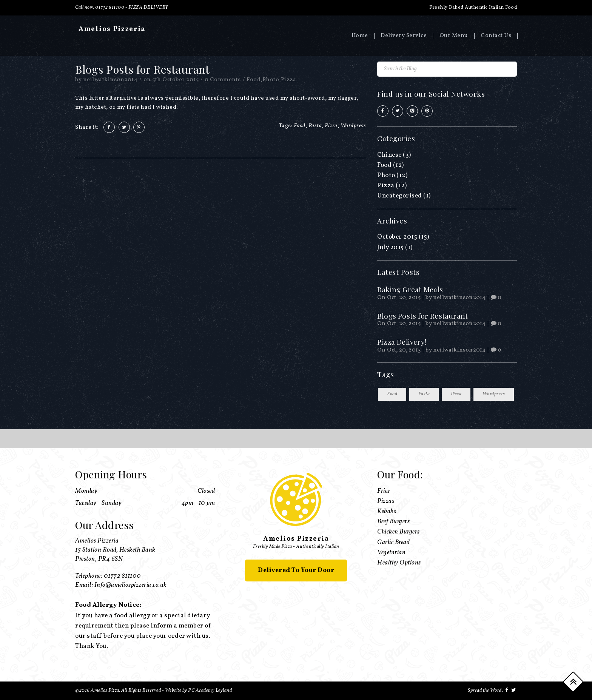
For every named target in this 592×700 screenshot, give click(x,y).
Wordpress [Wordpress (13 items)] (494, 394)
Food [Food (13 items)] (392, 394)
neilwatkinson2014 (110, 80)
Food (254, 80)
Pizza (289, 80)
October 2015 (397, 237)
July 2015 (391, 247)
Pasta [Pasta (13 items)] (424, 394)
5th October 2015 (175, 80)
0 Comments (223, 80)
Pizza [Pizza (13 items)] (456, 394)
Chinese (389, 155)
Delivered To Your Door (296, 570)
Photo (271, 80)
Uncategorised (400, 196)
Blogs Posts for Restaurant (422, 316)
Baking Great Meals (410, 289)
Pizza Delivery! (402, 342)
